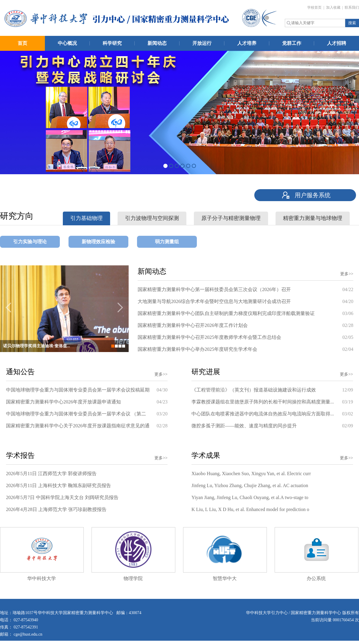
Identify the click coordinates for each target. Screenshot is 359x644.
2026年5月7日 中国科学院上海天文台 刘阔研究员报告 (62, 497)
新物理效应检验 (98, 242)
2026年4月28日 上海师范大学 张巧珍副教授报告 (56, 509)
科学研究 (112, 43)
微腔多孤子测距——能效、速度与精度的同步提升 (244, 426)
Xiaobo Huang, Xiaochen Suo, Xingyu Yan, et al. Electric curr (251, 474)
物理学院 (133, 578)
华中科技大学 (42, 578)
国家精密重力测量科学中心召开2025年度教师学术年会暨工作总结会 (209, 337)
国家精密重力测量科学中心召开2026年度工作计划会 (193, 325)
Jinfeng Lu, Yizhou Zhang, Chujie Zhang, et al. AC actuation (250, 485)
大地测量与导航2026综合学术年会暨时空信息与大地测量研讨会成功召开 (214, 301)
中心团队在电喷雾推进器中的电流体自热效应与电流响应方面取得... (263, 414)
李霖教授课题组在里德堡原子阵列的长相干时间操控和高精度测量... (263, 402)
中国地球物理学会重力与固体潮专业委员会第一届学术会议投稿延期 (78, 390)
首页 (22, 43)
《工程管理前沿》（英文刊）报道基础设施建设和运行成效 (254, 390)
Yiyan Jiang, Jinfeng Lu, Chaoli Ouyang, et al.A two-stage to (250, 497)
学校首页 (315, 7)
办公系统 (316, 578)
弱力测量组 (167, 242)
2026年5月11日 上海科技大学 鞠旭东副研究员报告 (58, 485)
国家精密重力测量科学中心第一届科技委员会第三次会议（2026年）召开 (214, 289)
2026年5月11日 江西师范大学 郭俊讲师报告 (51, 474)
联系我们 (352, 7)
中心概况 (67, 43)
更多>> (347, 274)
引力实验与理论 (30, 242)
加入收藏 (334, 7)
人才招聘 (337, 43)
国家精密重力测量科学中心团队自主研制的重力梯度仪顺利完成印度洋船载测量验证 (226, 313)
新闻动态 (157, 43)
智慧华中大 (225, 578)
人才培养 (247, 43)
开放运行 (202, 43)
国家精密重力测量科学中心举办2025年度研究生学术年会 (197, 349)
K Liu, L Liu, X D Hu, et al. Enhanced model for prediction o (250, 509)
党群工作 (292, 43)
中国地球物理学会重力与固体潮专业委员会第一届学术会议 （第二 (76, 414)
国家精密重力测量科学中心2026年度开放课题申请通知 (63, 402)
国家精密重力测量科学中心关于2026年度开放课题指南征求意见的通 (78, 426)
